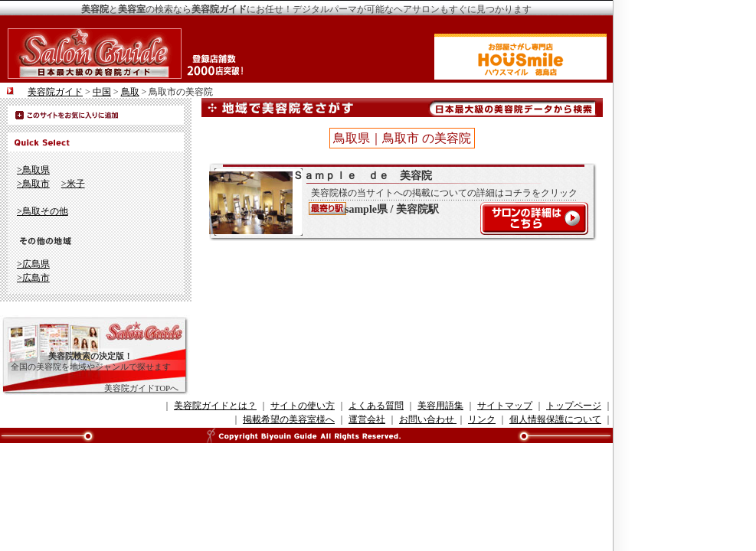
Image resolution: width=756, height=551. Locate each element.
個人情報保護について (555, 419)
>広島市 (33, 278)
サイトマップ (505, 406)
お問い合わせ (428, 419)
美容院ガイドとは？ (215, 406)
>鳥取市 (33, 184)
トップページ (574, 406)
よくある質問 (376, 406)
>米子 (73, 184)
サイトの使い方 (303, 406)
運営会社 (367, 419)
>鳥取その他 (43, 211)
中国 (102, 92)
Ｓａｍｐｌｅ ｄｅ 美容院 (394, 202)
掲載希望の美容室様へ (289, 419)
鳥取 (130, 92)
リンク (482, 419)
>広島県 (33, 264)
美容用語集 (440, 406)
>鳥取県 (33, 170)
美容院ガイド (55, 92)
